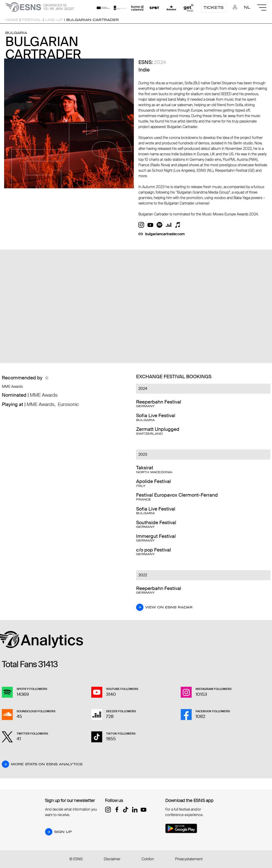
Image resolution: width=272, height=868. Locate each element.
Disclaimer (112, 859)
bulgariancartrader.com (165, 234)
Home (12, 20)
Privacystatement (189, 859)
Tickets (214, 8)
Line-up (54, 20)
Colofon (148, 859)
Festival (32, 20)
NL (247, 7)
